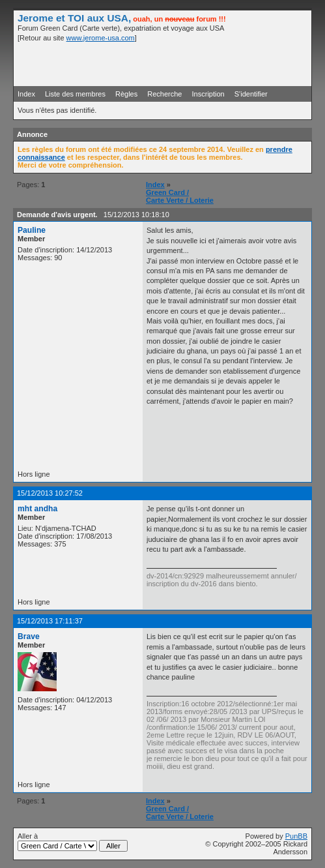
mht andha (37, 509)
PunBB (296, 836)
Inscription (208, 94)
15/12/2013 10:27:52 (50, 493)
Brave (29, 636)
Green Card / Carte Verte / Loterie (180, 196)
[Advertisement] (155, 63)
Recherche (164, 94)
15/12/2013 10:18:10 (136, 215)
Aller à (73, 842)
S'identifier (251, 94)
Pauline (32, 230)
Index (26, 94)
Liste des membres (75, 94)
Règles (126, 94)
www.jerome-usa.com (101, 38)
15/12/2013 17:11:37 (50, 621)
